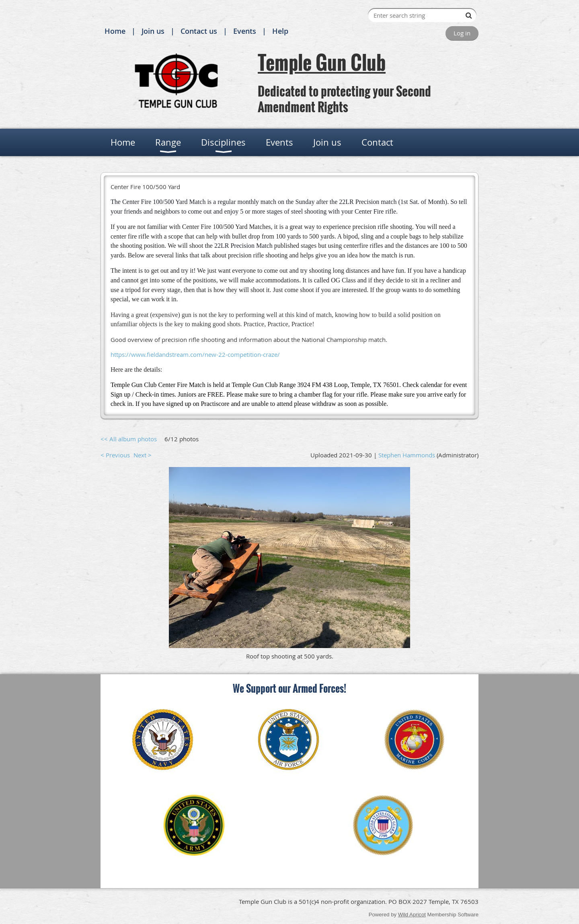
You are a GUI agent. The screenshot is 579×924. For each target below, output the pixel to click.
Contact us (199, 31)
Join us (153, 31)
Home (115, 31)
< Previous (115, 455)
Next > (143, 455)
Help (280, 31)
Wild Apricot (412, 915)
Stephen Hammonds (407, 455)
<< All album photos (129, 439)
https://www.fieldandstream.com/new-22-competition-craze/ (195, 354)
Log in (462, 33)
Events (245, 31)
